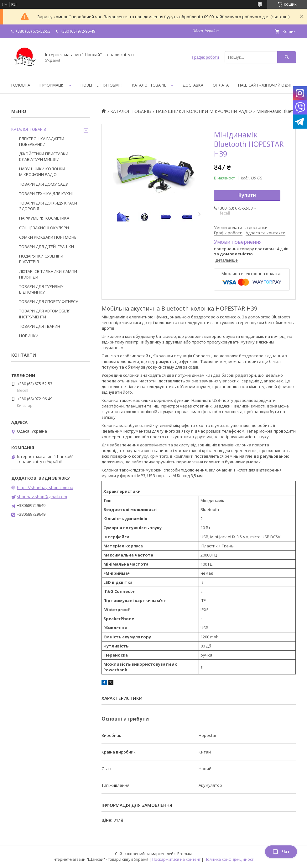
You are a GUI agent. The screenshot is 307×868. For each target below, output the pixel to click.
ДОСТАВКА (193, 85)
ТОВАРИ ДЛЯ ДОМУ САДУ (44, 184)
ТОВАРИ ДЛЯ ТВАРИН (40, 326)
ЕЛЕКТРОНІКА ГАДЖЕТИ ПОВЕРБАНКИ (42, 141)
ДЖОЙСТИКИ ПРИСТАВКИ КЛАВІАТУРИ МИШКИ (44, 157)
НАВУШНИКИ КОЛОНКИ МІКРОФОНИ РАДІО (204, 111)
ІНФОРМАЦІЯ (52, 85)
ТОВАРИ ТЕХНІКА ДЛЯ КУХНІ (46, 194)
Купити (247, 195)
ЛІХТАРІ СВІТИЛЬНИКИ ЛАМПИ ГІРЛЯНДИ (48, 274)
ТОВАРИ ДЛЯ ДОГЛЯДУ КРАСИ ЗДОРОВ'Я (48, 206)
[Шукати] (287, 57)
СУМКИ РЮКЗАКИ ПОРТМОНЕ (48, 237)
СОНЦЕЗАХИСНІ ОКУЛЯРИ (44, 228)
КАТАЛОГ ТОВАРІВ (149, 85)
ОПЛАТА (221, 85)
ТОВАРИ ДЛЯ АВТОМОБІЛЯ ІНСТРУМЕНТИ (45, 314)
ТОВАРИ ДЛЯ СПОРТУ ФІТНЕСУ (49, 301)
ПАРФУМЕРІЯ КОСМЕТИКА (44, 218)
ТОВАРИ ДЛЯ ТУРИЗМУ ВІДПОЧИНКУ (41, 289)
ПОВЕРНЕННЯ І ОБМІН (101, 85)
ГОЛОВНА (21, 85)
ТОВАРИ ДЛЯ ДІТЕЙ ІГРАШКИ (47, 247)
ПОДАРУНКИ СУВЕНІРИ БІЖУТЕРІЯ (41, 259)
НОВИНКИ (29, 336)
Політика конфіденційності (229, 859)
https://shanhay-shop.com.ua (45, 487)
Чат (281, 852)
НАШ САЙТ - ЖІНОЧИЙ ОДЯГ (265, 85)
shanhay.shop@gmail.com (42, 497)
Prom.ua (185, 854)
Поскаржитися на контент (176, 859)
